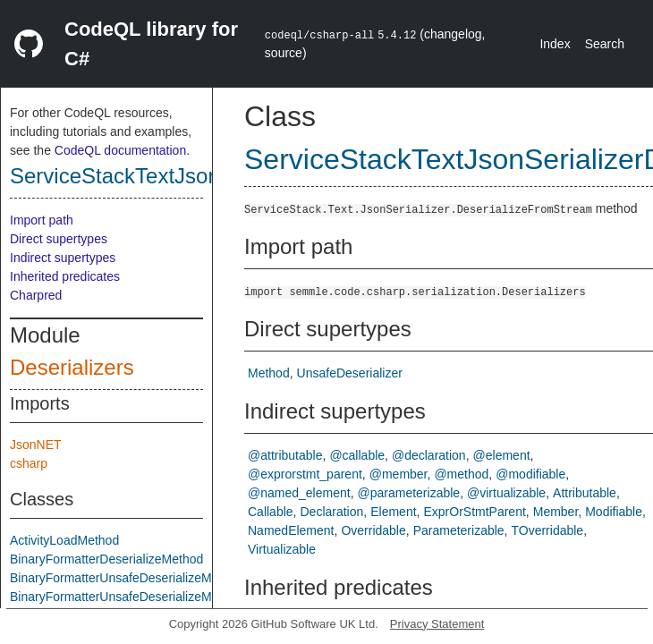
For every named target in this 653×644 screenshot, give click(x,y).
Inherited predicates (65, 276)
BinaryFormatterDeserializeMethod (106, 559)
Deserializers (72, 367)
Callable (271, 512)
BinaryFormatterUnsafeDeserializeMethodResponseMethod (175, 597)
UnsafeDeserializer (350, 373)
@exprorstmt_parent (305, 474)
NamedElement (291, 530)
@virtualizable (506, 493)
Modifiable (614, 512)
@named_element (299, 493)
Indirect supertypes (63, 258)
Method (269, 373)
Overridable (373, 530)
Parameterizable (459, 530)
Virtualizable (282, 549)
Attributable (585, 493)
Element (393, 512)
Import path (42, 220)
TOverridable (547, 530)
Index (555, 44)
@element (502, 455)
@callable (357, 455)
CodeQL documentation (120, 150)
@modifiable (530, 474)
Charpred (36, 295)
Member (556, 512)
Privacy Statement (437, 624)
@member (399, 474)
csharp (29, 463)
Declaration (331, 512)
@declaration (429, 455)
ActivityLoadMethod (64, 540)
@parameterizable (409, 493)
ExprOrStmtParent (474, 512)
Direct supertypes (59, 239)
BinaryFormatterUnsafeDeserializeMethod (127, 578)
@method (461, 474)
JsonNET (36, 445)
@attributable (285, 455)
